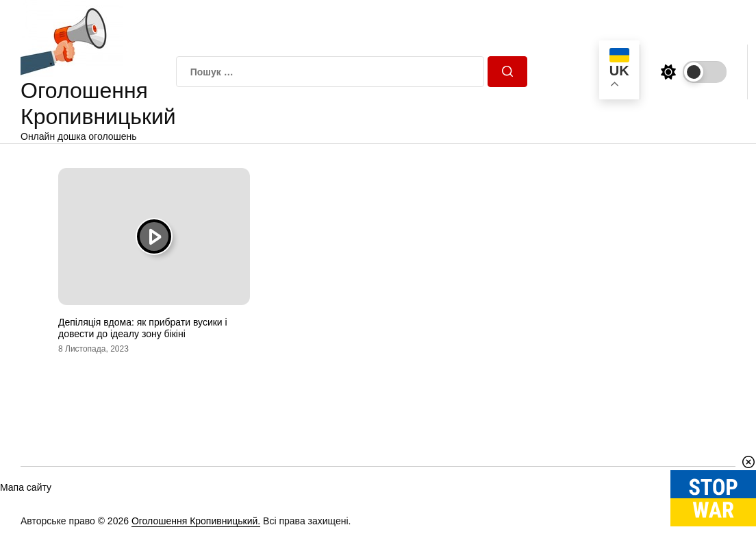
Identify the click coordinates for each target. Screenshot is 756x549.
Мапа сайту (26, 487)
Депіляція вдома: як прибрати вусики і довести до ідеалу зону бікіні (143, 328)
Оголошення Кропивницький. (196, 521)
